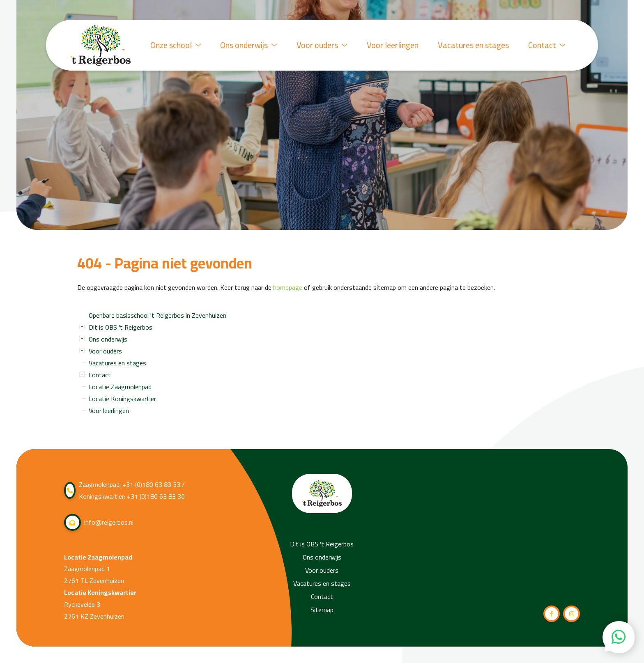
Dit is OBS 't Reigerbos (121, 327)
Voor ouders (320, 45)
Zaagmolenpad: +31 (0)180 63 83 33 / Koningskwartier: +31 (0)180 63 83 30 (124, 491)
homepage (288, 288)
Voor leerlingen (391, 45)
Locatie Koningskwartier (122, 399)
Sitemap (322, 610)
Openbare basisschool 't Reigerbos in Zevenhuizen (158, 315)
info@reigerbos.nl (99, 522)
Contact (546, 45)
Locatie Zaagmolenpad (120, 387)
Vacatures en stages (473, 45)
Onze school (173, 45)
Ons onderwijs (247, 45)
